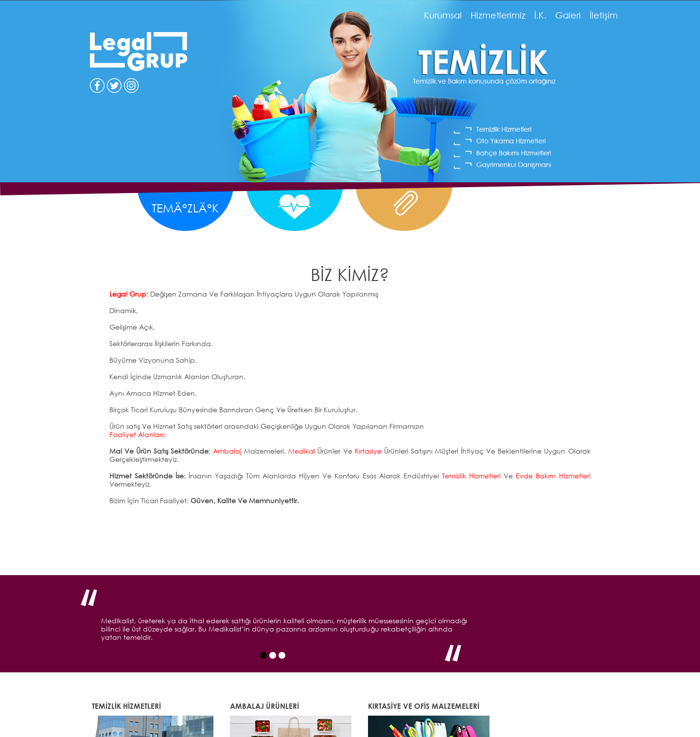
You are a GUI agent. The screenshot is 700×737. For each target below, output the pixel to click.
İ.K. (540, 15)
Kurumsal (443, 15)
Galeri (568, 15)
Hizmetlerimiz (498, 15)
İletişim (604, 15)
